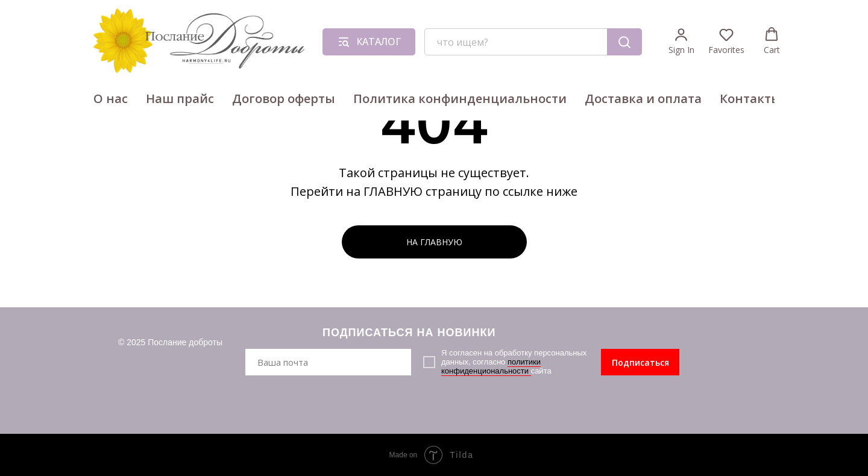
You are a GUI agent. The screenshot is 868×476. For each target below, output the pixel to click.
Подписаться (640, 362)
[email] (328, 362)
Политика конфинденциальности (460, 99)
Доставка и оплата (643, 99)
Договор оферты (284, 99)
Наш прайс (180, 99)
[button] (681, 41)
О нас (111, 99)
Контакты (750, 99)
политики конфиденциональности (491, 366)
